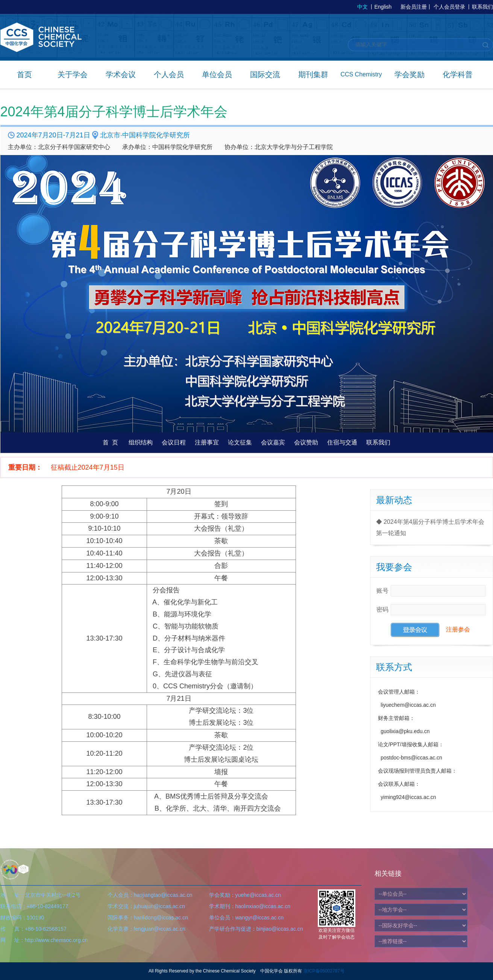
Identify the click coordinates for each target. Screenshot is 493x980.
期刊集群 (313, 75)
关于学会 (73, 75)
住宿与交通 (342, 442)
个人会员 (169, 75)
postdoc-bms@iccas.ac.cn (411, 758)
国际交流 (265, 75)
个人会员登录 (449, 7)
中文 (363, 7)
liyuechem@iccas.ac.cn (408, 705)
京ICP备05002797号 (324, 971)
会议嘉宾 (273, 442)
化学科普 (458, 75)
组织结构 (141, 442)
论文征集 (240, 442)
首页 (24, 75)
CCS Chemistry (361, 74)
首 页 (110, 442)
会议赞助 (306, 442)
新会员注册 (414, 7)
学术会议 (121, 75)
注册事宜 (207, 442)
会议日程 (174, 442)
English (383, 7)
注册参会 (458, 629)
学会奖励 (410, 75)
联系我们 (482, 7)
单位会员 (217, 75)
